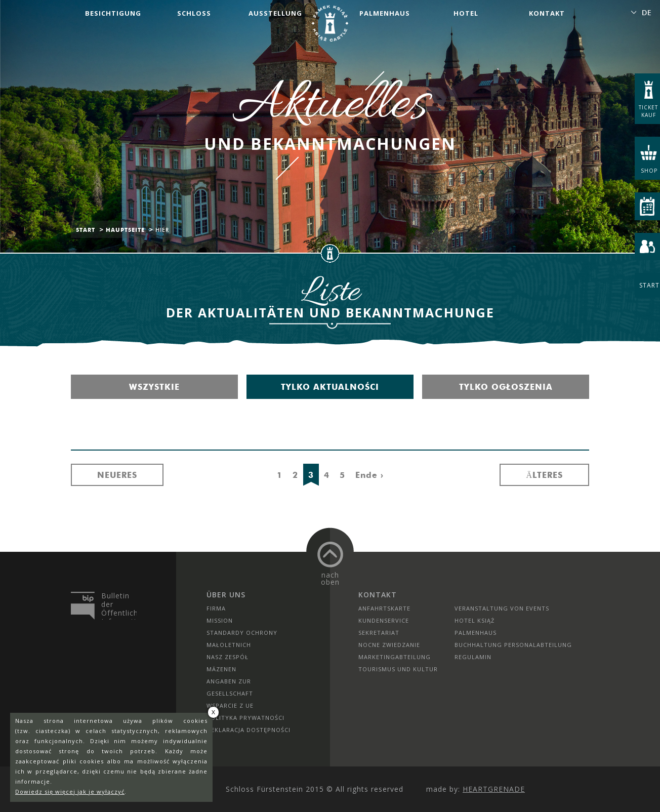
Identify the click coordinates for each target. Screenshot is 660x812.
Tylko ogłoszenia (506, 387)
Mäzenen (221, 669)
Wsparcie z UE (230, 705)
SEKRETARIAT (379, 633)
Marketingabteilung (395, 657)
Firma (216, 608)
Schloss (194, 13)
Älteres (544, 475)
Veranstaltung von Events (502, 608)
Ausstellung (275, 13)
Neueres (117, 475)
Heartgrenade (494, 789)
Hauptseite (125, 230)
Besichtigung (113, 13)
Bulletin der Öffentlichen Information (119, 605)
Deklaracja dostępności (249, 730)
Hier (162, 230)
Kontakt (547, 13)
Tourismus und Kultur (398, 669)
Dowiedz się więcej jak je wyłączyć (70, 791)
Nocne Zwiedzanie (389, 645)
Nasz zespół (228, 657)
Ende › (369, 475)
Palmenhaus (385, 13)
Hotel (466, 13)
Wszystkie (154, 387)
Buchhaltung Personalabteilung (513, 645)
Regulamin (473, 657)
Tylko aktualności (330, 387)
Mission (220, 620)
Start (86, 230)
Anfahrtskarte (384, 608)
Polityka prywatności (245, 718)
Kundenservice (384, 620)
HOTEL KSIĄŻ (475, 620)
